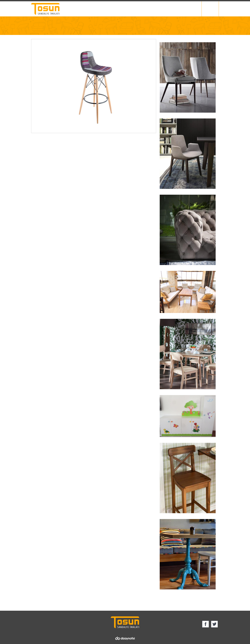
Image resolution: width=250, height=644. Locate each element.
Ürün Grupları (147, 9)
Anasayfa (36, 31)
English (211, 9)
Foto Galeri (167, 9)
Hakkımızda (126, 9)
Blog (183, 9)
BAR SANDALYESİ (65, 31)
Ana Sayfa (107, 9)
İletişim (196, 9)
